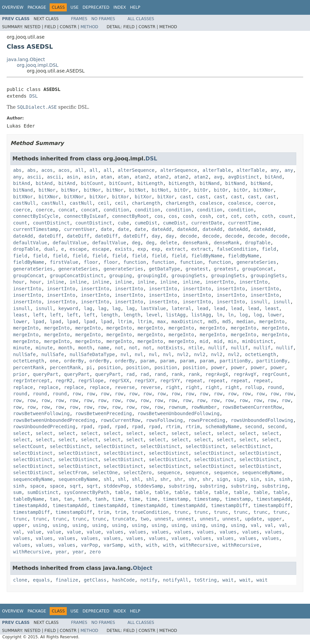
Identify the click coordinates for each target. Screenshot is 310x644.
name (104, 348)
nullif (217, 348)
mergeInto (272, 321)
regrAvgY (245, 374)
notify (149, 580)
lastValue (153, 308)
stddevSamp (149, 486)
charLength (146, 203)
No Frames (103, 19)
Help (135, 7)
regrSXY (144, 381)
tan (54, 499)
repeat (194, 381)
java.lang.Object (26, 59)
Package (37, 7)
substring (182, 486)
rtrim (173, 427)
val (255, 525)
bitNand (210, 183)
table (122, 492)
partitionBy (235, 361)
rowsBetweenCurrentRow (252, 407)
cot (221, 216)
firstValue (64, 262)
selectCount (29, 446)
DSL (33, 96)
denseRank (196, 243)
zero (95, 552)
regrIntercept (32, 381)
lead (203, 308)
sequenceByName (262, 473)
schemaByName (222, 427)
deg (136, 243)
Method (89, 27)
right (173, 387)
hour (19, 282)
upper (275, 519)
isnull (259, 302)
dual (50, 249)
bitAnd (273, 177)
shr (164, 479)
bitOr (182, 190)
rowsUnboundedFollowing (262, 420)
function (135, 262)
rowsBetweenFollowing (41, 413)
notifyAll (176, 580)
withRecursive (198, 545)
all (79, 170)
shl (108, 479)
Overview (13, 7)
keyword (68, 308)
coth (251, 216)
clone (20, 580)
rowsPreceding (207, 420)
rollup (253, 387)
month (65, 348)
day (156, 236)
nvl (125, 354)
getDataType (165, 269)
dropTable (258, 243)
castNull (24, 203)
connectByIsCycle (36, 216)
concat (67, 210)
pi (89, 367)
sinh (285, 479)
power (218, 367)
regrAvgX (217, 374)
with (135, 545)
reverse (125, 387)
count (286, 216)
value (34, 532)
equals (41, 580)
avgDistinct (244, 177)
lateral (181, 308)
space (37, 486)
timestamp (176, 499)
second (253, 427)
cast (186, 197)
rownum (177, 407)
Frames (79, 19)
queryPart (46, 374)
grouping (121, 276)
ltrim (125, 321)
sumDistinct (43, 492)
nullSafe (24, 354)
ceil (104, 203)
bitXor (98, 197)
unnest (163, 519)
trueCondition (150, 512)
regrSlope (91, 381)
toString (205, 580)
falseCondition (237, 249)
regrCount (275, 374)
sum (17, 492)
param (147, 361)
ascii (34, 177)
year (61, 552)
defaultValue (30, 243)
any (275, 170)
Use (74, 7)
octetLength (261, 354)
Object (143, 568)
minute (22, 348)
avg (218, 177)
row (77, 394)
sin (255, 479)
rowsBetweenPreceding (104, 413)
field (269, 249)
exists (123, 249)
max (162, 321)
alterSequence (136, 170)
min (232, 341)
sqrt (75, 486)
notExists (170, 348)
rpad (87, 427)
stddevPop (116, 486)
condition (116, 210)
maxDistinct (187, 321)
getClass (95, 580)
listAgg (176, 315)
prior (20, 374)
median (245, 321)
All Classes (141, 19)
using (40, 525)
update (253, 519)
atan (106, 177)
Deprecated (96, 7)
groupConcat (258, 269)
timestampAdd (273, 499)
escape (78, 249)
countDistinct (51, 223)
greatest (197, 269)
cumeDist (146, 223)
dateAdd (162, 229)
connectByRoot (131, 216)
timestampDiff (229, 505)
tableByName (29, 499)
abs (17, 170)
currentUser (80, 229)
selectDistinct (70, 446)
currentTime (244, 223)
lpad (39, 321)
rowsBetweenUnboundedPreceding (54, 420)
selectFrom (72, 473)
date (106, 229)
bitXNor (264, 190)
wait (228, 580)
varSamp (114, 545)
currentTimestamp (36, 229)
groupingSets (188, 276)
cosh (189, 216)
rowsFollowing (164, 420)
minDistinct (258, 341)
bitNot (138, 190)
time (118, 499)
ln (220, 315)
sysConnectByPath (87, 492)
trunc (181, 512)
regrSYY (170, 381)
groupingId (152, 276)
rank (177, 374)
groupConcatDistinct (77, 276)
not (119, 348)
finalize (67, 580)
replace (23, 387)
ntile (196, 348)
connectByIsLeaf (85, 216)
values (115, 532)
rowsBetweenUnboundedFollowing (178, 413)
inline (56, 282)
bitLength (150, 183)
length (109, 315)
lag (88, 308)
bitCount (92, 183)
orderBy (74, 361)
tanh (84, 499)
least (272, 308)
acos (47, 170)
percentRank (29, 367)
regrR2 (64, 381)
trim (104, 512)
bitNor (47, 190)
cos (159, 216)
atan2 (142, 177)
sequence (169, 473)
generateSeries (256, 262)
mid (204, 341)
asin (72, 177)
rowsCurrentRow (120, 420)
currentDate (207, 223)
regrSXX (119, 381)
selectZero (138, 473)
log (243, 315)
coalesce (211, 203)
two (144, 519)
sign (222, 479)
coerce (265, 203)
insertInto (219, 282)
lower (275, 315)
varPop (89, 545)
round (275, 387)
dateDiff (50, 236)
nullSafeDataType (92, 354)
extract (176, 249)
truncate (123, 519)
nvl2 (183, 354)
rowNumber (204, 407)
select (22, 433)
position (109, 367)
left (39, 315)
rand (160, 374)
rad (130, 374)
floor (91, 262)
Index (120, 7)
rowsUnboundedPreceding (44, 427)
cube (123, 223)
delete (169, 243)
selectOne (105, 473)
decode (188, 236)
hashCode (123, 580)
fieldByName (207, 256)
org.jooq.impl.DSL (38, 65)
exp (142, 249)
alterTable (217, 170)
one (54, 361)
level (153, 315)
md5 (213, 321)
